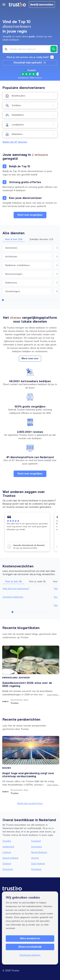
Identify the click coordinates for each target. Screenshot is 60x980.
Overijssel (8, 869)
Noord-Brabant (39, 852)
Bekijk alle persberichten (30, 803)
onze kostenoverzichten (22, 571)
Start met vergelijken (30, 215)
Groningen (37, 847)
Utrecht (35, 858)
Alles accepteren (30, 938)
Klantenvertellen (30, 548)
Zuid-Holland (38, 864)
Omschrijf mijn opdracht (30, 63)
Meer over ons (30, 358)
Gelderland (8, 847)
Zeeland (7, 864)
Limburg (7, 852)
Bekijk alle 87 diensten (15, 142)
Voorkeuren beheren (30, 955)
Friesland (36, 841)
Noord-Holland (10, 858)
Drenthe (7, 841)
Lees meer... (53, 694)
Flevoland (36, 869)
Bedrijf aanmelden (42, 5)
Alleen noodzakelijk (30, 947)
